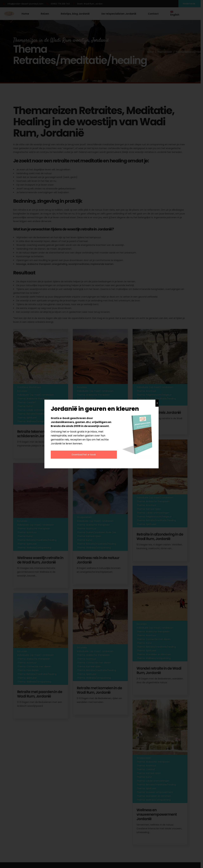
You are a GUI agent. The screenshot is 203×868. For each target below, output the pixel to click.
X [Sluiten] (157, 403)
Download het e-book (84, 455)
